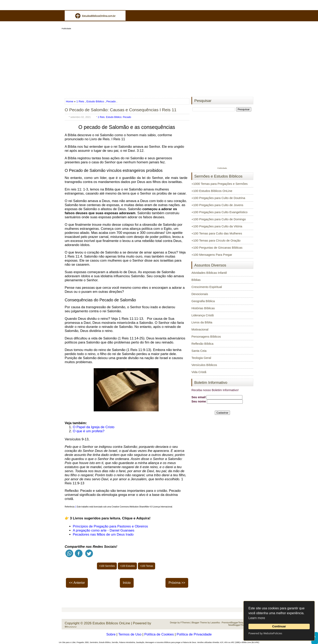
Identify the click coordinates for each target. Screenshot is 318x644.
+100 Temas (147, 566)
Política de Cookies (159, 634)
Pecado (111, 101)
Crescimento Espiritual (207, 287)
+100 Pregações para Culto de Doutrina (218, 198)
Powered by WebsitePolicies (265, 633)
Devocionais (200, 294)
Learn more (257, 618)
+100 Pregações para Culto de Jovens (217, 205)
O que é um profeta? (89, 431)
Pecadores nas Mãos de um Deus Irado (103, 534)
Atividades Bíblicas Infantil (209, 273)
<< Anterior (77, 583)
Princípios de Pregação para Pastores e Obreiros (110, 526)
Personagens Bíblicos (206, 336)
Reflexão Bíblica (202, 344)
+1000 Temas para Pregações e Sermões (220, 184)
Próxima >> (177, 583)
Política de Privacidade (194, 634)
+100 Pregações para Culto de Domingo (219, 219)
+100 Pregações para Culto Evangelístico (219, 212)
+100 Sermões (107, 566)
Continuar (279, 626)
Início (127, 583)
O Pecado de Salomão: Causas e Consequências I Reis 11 (121, 110)
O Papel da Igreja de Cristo (94, 427)
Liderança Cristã (203, 315)
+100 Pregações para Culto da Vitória (217, 226)
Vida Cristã (199, 372)
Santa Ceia (199, 351)
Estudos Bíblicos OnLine (111, 623)
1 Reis (80, 101)
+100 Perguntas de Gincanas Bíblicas (217, 248)
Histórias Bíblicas (203, 308)
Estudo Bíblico (95, 101)
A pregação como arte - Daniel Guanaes (104, 530)
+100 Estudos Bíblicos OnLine (212, 191)
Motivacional (200, 329)
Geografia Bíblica (203, 301)
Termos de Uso (130, 634)
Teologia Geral (201, 358)
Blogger (71, 627)
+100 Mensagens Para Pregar (212, 255)
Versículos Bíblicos (204, 365)
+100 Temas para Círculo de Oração (216, 240)
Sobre (111, 634)
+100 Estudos (127, 566)
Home (70, 101)
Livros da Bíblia (202, 322)
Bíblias (196, 280)
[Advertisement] (159, 62)
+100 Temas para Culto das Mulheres (217, 233)
